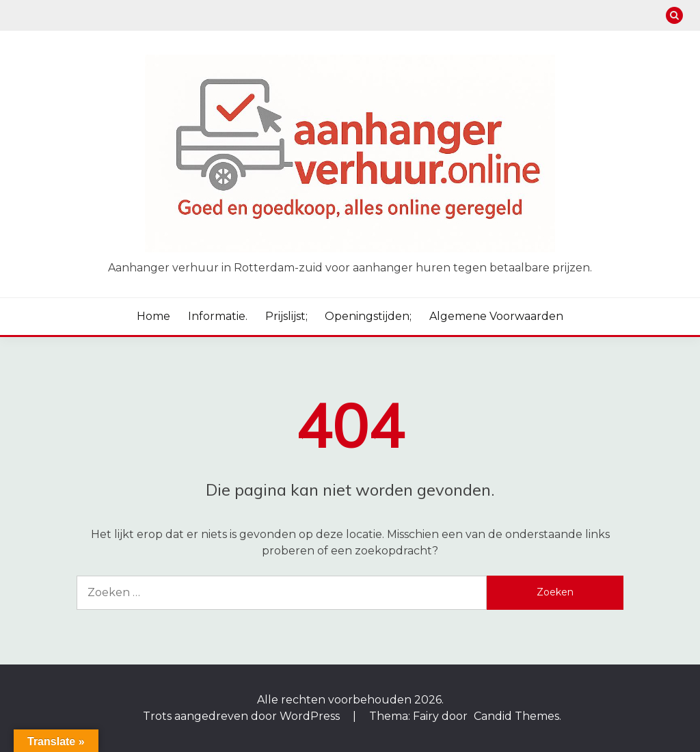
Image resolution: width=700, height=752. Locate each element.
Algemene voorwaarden (496, 316)
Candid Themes (516, 716)
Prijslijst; (286, 316)
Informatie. (218, 316)
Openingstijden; (368, 316)
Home (153, 316)
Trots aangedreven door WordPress (243, 716)
